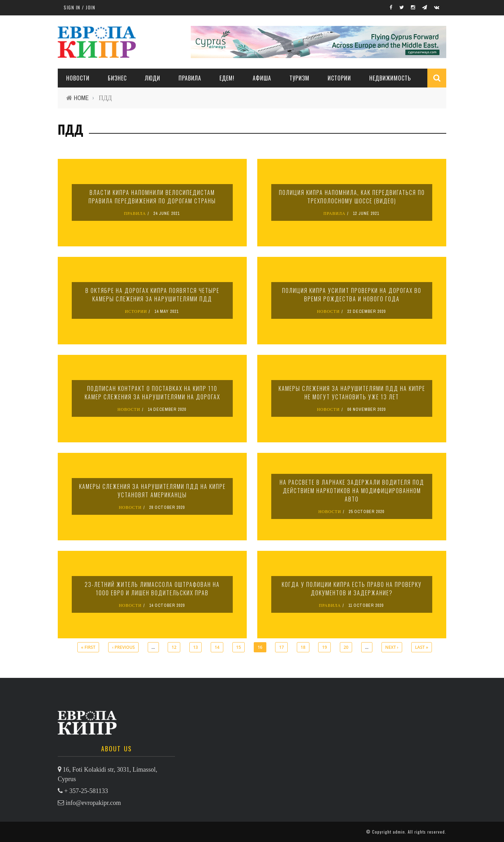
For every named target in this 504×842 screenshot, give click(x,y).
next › (392, 647)
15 (239, 647)
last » (422, 647)
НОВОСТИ (78, 78)
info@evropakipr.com (93, 803)
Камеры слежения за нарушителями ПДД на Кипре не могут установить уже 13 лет (352, 393)
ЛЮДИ (153, 78)
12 (174, 647)
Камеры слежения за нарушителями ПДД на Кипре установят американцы (152, 491)
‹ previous (123, 647)
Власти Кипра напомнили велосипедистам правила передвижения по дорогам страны (152, 197)
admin (399, 832)
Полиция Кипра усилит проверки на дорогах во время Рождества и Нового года (352, 295)
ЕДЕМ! (227, 78)
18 (303, 647)
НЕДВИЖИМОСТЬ (390, 78)
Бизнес (117, 78)
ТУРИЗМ (299, 78)
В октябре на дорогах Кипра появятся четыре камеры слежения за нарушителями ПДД (152, 295)
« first (88, 647)
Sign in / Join (79, 7)
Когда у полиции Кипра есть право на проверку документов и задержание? (352, 589)
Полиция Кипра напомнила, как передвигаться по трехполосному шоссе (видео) (352, 197)
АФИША (262, 78)
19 (324, 647)
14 (217, 647)
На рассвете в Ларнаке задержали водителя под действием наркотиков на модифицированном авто (352, 491)
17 (281, 647)
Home (81, 98)
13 (196, 647)
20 (346, 647)
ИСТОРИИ (339, 78)
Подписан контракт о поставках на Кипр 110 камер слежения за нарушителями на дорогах (152, 393)
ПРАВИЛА (190, 78)
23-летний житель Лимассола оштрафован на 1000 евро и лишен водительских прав (152, 589)
